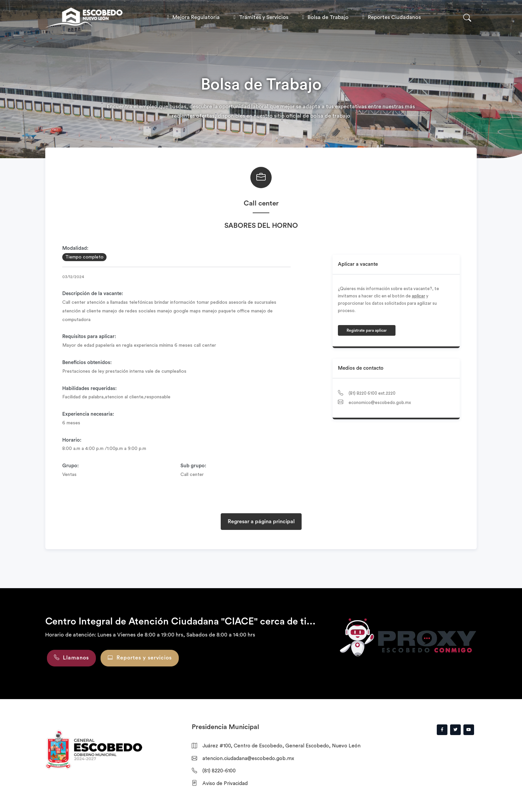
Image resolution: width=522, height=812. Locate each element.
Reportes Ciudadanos (390, 17)
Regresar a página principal (261, 522)
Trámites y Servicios (260, 17)
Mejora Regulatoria (192, 17)
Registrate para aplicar (367, 330)
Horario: (72, 440)
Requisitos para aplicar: (89, 337)
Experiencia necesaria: (88, 414)
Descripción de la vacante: (93, 294)
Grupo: (71, 466)
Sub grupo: (193, 466)
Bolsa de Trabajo (324, 17)
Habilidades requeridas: (90, 389)
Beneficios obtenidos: (87, 363)
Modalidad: (75, 248)
